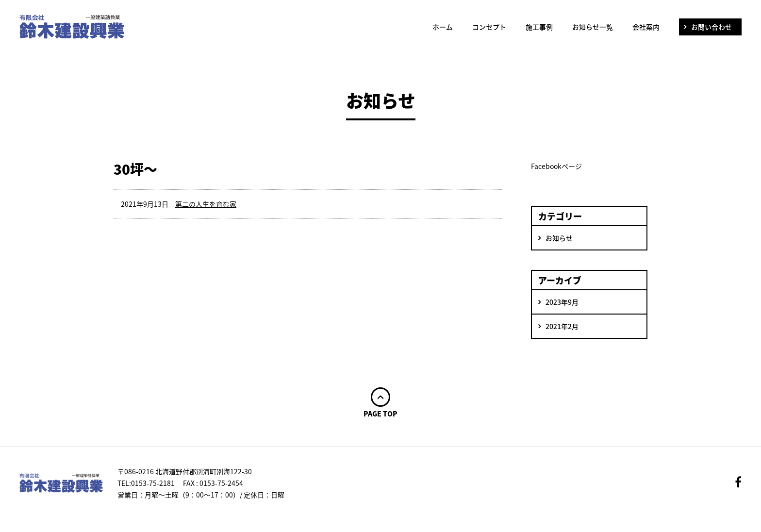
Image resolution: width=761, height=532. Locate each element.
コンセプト (489, 27)
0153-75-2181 (153, 483)
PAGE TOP (380, 413)
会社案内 (646, 27)
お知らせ (559, 238)
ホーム (443, 27)
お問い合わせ (711, 27)
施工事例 (539, 27)
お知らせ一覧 (593, 27)
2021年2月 (562, 326)
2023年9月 (562, 302)
